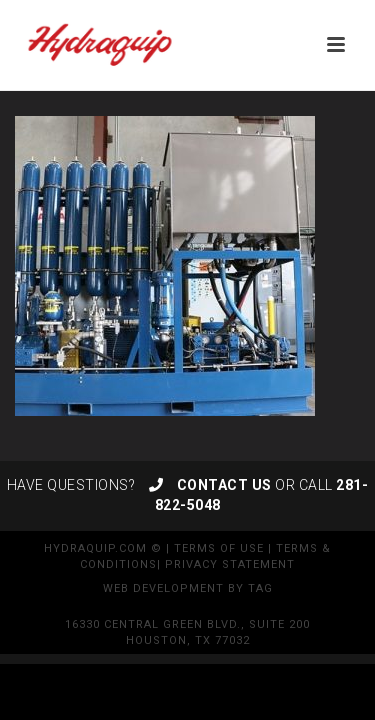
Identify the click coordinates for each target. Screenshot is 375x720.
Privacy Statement (230, 564)
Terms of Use (219, 548)
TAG (260, 588)
